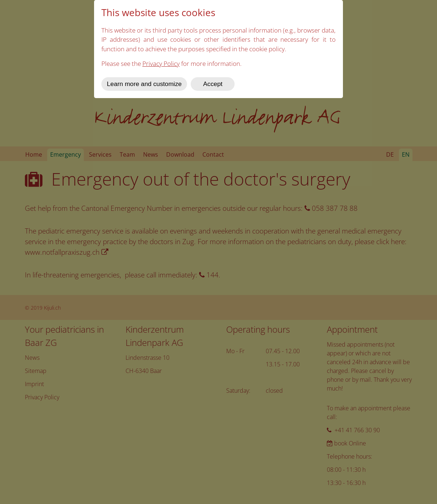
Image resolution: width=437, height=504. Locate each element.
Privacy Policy (161, 64)
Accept (213, 84)
